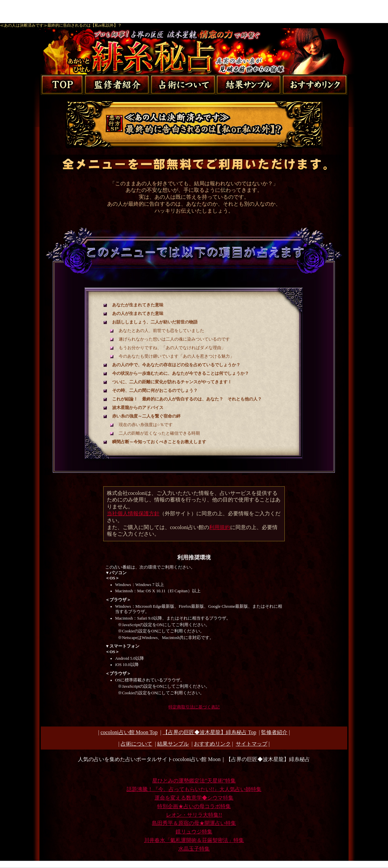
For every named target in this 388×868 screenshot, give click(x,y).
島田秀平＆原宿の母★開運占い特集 (194, 823)
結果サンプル (173, 744)
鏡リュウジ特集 (194, 832)
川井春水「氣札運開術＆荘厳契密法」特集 (194, 840)
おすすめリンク (212, 744)
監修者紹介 (274, 732)
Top (210, 732)
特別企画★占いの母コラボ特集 (194, 806)
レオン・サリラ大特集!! (194, 815)
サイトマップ (252, 744)
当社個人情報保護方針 (133, 513)
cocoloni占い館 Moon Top (129, 732)
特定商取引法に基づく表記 (194, 707)
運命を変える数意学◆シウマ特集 (194, 798)
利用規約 (220, 527)
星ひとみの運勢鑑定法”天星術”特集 (194, 781)
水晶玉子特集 (194, 849)
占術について (136, 744)
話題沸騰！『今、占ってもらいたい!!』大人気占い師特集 (194, 789)
